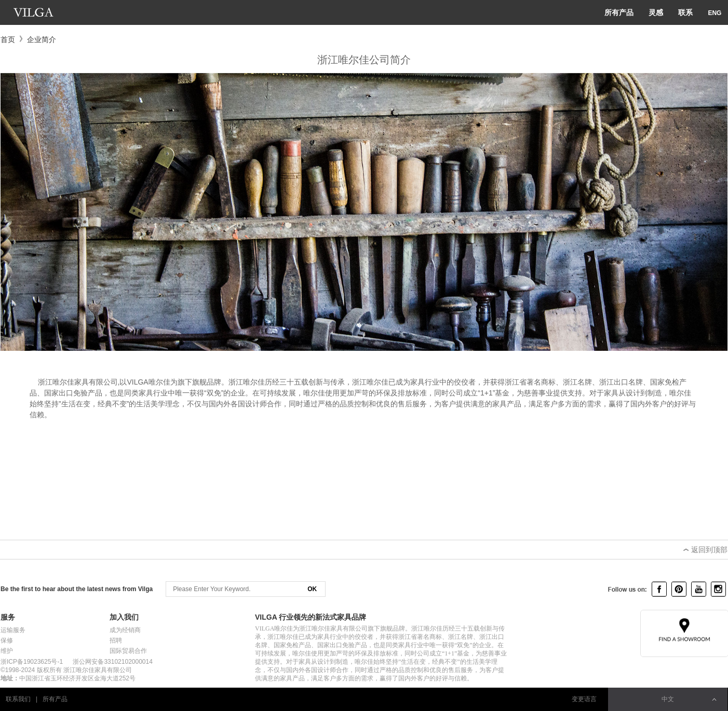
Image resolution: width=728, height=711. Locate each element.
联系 (685, 12)
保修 (7, 640)
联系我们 (18, 699)
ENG (714, 13)
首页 (8, 39)
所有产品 (619, 12)
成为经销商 (125, 630)
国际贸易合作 (128, 651)
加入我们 (124, 617)
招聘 (116, 640)
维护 (7, 651)
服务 (8, 617)
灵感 (656, 12)
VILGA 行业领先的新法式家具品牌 (311, 617)
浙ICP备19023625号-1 (32, 662)
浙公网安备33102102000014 (112, 662)
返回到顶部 (704, 550)
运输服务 (13, 630)
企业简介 (42, 39)
